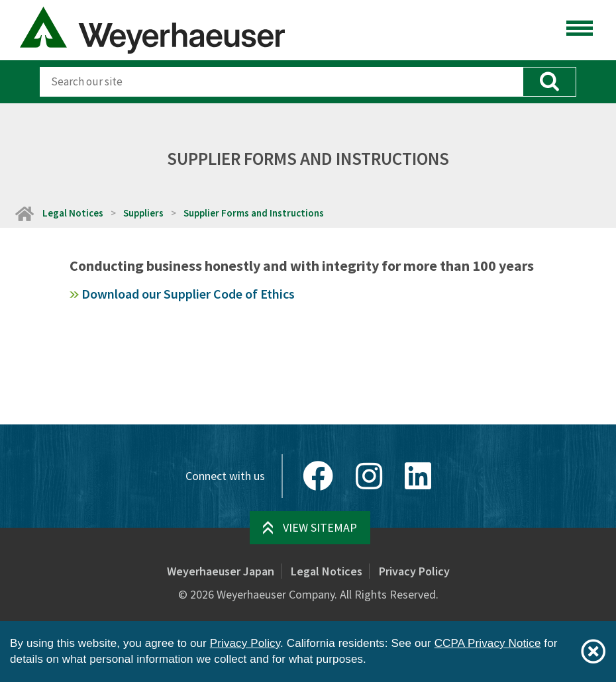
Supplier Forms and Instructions (254, 213)
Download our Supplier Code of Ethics (188, 294)
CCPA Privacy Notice (488, 643)
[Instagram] (369, 476)
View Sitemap (320, 527)
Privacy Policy (414, 571)
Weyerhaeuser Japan (221, 571)
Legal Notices (73, 213)
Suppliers (143, 213)
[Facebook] (318, 476)
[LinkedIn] (418, 476)
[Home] (24, 213)
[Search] (281, 82)
